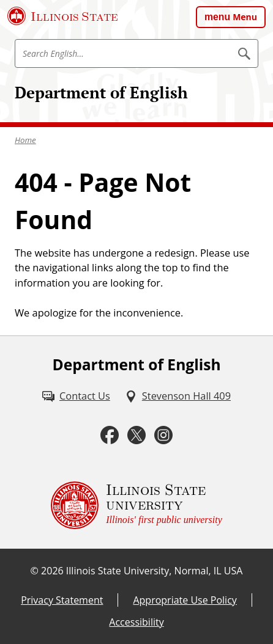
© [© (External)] (35, 571)
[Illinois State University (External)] (63, 16)
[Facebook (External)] (110, 435)
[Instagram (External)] (163, 435)
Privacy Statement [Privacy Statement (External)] (62, 600)
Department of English (101, 92)
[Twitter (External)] (136, 435)
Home (25, 140)
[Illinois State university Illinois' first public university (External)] (136, 505)
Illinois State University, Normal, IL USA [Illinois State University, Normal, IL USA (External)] (155, 571)
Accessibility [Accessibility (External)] (136, 622)
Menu (245, 17)
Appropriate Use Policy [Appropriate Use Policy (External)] (185, 600)
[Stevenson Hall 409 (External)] (178, 396)
